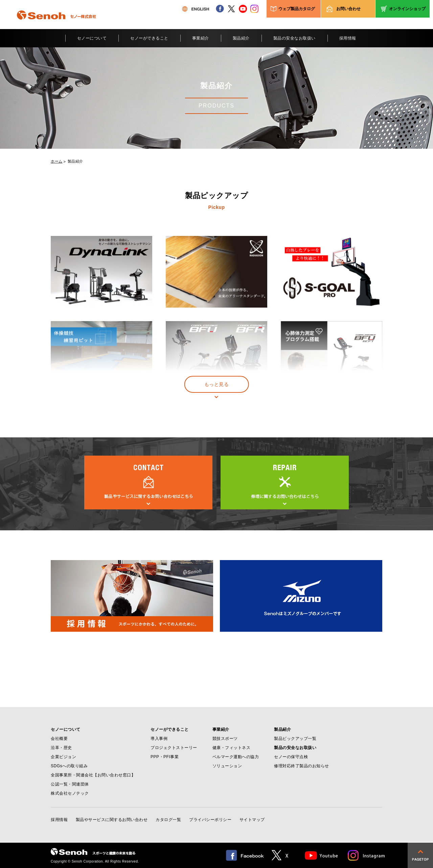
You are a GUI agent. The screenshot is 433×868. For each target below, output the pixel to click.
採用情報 (348, 38)
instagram (254, 9)
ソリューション (227, 766)
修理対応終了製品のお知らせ (302, 766)
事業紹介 (201, 38)
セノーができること (149, 38)
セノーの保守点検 (291, 757)
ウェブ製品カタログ (297, 9)
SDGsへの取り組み (69, 766)
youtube (243, 9)
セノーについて (92, 38)
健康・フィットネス (232, 748)
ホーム (57, 161)
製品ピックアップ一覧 (295, 739)
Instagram (367, 855)
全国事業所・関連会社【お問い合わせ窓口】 (93, 775)
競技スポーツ (225, 739)
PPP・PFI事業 (165, 757)
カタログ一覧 (168, 820)
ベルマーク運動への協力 (236, 757)
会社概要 (59, 739)
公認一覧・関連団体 (70, 784)
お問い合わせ (348, 9)
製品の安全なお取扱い (294, 38)
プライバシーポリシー (210, 820)
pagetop (420, 855)
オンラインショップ (407, 9)
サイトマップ (252, 820)
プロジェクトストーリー (174, 748)
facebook (220, 9)
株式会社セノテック (70, 793)
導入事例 (159, 739)
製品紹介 (241, 38)
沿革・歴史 (61, 748)
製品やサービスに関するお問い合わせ (112, 820)
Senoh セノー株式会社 (56, 25)
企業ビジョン (63, 757)
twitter (231, 9)
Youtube (322, 855)
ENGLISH (196, 9)
